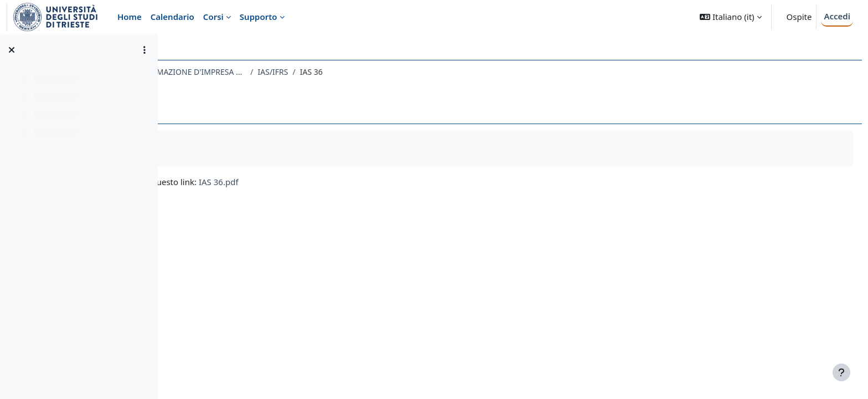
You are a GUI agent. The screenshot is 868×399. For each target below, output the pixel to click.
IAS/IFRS (428, 72)
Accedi (837, 16)
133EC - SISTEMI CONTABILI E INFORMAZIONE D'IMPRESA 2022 (290, 72)
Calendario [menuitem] (172, 17)
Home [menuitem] (130, 17)
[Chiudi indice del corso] (12, 50)
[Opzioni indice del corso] (144, 50)
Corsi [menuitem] (213, 17)
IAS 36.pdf (374, 182)
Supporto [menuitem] (259, 17)
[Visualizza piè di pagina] (841, 372)
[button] (730, 17)
